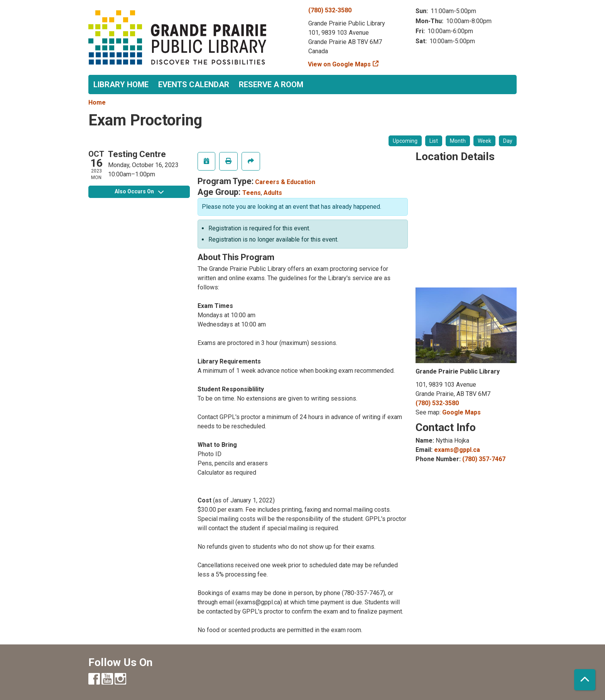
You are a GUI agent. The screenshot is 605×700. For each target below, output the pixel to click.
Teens (252, 193)
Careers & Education (285, 182)
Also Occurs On (139, 191)
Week (484, 141)
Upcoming (405, 141)
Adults (273, 193)
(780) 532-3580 (330, 10)
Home (97, 102)
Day (508, 141)
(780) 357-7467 (484, 459)
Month (458, 141)
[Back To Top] (585, 680)
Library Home (121, 85)
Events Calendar (194, 85)
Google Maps (461, 412)
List (434, 141)
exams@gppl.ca (457, 450)
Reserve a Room (271, 85)
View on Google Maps (340, 64)
